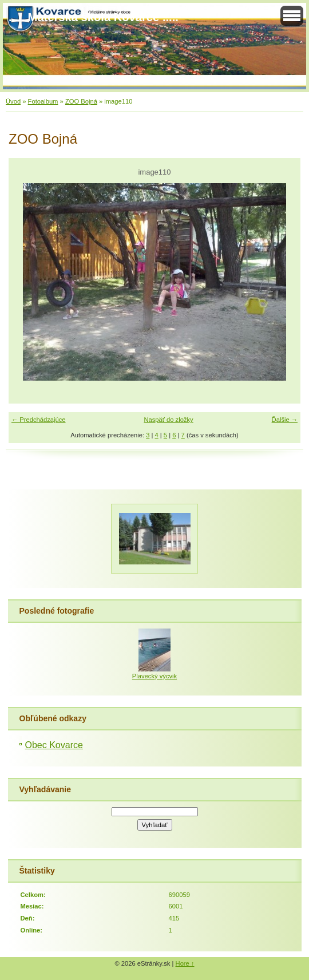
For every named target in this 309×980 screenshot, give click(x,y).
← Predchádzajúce (39, 420)
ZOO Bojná (81, 101)
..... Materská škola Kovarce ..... (94, 17)
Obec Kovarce (54, 745)
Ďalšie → (285, 420)
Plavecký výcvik (154, 676)
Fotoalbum (43, 101)
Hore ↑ (185, 963)
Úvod (13, 101)
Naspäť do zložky (168, 420)
